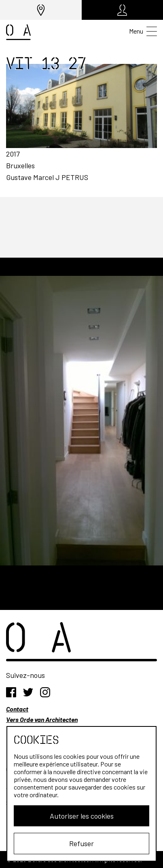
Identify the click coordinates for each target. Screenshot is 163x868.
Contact (17, 709)
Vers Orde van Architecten (42, 719)
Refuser (81, 843)
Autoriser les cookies (82, 816)
